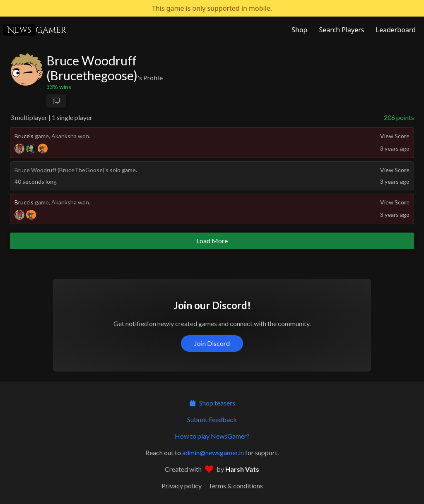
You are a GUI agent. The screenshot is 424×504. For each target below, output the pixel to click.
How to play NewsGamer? (212, 436)
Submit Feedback (212, 419)
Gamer (35, 30)
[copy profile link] (56, 101)
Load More (212, 241)
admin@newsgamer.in (213, 452)
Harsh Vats (242, 469)
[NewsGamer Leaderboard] (395, 30)
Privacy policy (182, 486)
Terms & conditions (236, 486)
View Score (395, 136)
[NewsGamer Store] (299, 30)
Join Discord (212, 343)
